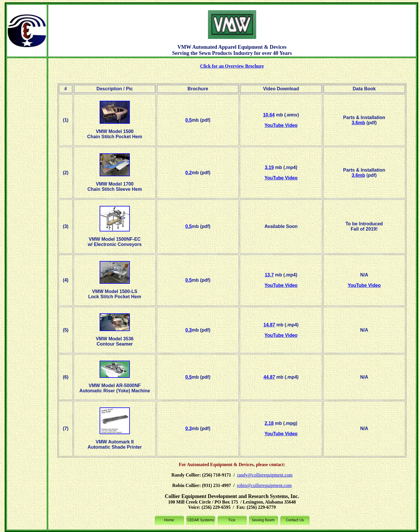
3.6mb (358, 123)
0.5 (189, 120)
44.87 (269, 377)
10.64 (269, 115)
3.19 (269, 167)
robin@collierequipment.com (264, 485)
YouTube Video (281, 125)
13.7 (269, 275)
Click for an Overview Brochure (232, 66)
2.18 (269, 423)
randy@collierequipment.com (265, 475)
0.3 (189, 330)
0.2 (189, 173)
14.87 (269, 325)
